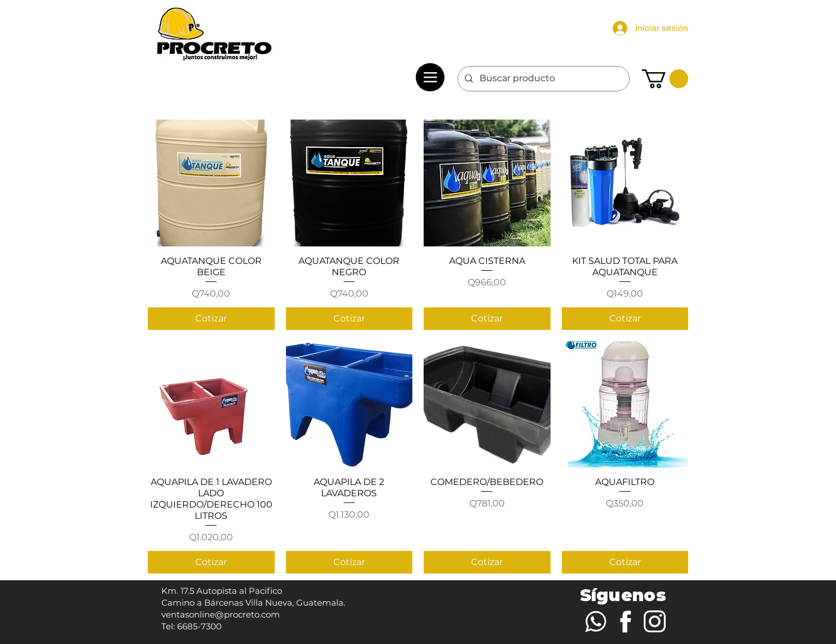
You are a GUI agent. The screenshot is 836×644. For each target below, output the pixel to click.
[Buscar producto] (542, 79)
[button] (665, 79)
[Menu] (430, 77)
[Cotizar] (211, 319)
